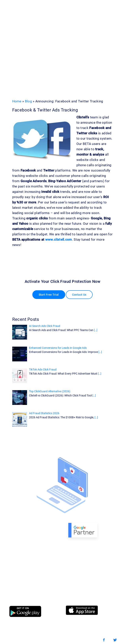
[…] (96, 330)
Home (17, 101)
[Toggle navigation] (107, 10)
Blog (28, 101)
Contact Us (79, 295)
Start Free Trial (49, 295)
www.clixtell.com (59, 239)
